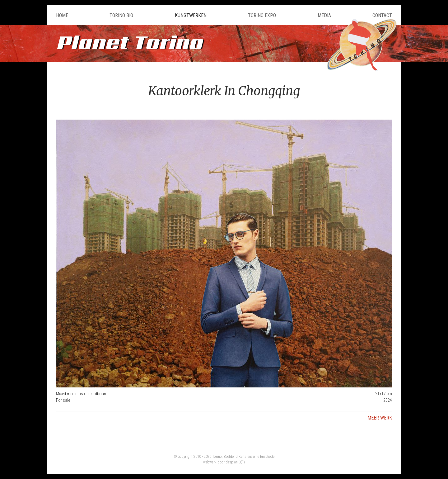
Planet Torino (129, 42)
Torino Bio (121, 15)
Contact (382, 15)
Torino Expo (262, 15)
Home (62, 15)
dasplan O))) (235, 462)
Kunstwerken (191, 15)
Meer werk (380, 418)
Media (324, 15)
